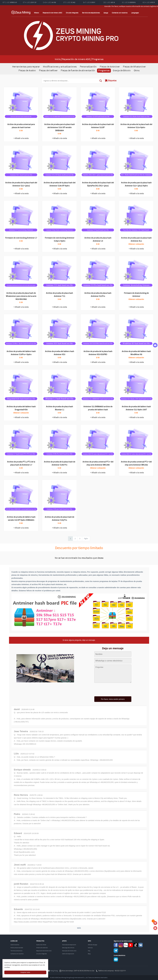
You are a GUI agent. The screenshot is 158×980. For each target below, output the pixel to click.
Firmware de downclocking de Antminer (136, 295)
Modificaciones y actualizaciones (60, 67)
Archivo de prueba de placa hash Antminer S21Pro (98, 295)
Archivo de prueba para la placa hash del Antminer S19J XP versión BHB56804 (60, 128)
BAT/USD (89, 2)
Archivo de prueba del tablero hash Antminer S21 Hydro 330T (136, 408)
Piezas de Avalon (27, 71)
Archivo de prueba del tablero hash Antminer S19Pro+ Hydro (21, 353)
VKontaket (141, 945)
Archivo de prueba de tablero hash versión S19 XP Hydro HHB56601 (21, 519)
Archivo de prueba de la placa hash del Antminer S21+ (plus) (21, 184)
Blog (89, 954)
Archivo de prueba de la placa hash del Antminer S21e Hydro (136, 126)
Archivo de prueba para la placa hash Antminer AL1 (136, 239)
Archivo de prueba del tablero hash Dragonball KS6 (21, 408)
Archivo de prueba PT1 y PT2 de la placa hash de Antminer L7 (21, 463)
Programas (104, 71)
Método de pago (93, 945)
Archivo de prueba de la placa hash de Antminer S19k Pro (60, 463)
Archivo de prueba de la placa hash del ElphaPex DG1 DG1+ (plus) (98, 184)
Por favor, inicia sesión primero (113, 699)
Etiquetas (112, 81)
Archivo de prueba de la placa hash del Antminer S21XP (98, 126)
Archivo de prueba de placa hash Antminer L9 (98, 239)
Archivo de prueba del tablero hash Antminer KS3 (60, 353)
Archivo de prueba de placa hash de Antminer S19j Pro (59, 519)
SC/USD (129, 2)
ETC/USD (69, 2)
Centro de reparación (68, 954)
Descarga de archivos (68, 948)
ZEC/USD (109, 2)
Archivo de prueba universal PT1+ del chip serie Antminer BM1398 (98, 463)
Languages (135, 13)
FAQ (89, 951)
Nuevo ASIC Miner (41, 945)
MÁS (79, 928)
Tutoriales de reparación (69, 945)
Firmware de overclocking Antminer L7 (21, 238)
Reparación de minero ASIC (53, 13)
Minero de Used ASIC (42, 948)
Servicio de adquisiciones (91, 13)
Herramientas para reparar (26, 67)
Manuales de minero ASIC (69, 951)
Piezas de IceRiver (48, 71)
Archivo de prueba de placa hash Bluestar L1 (59, 408)
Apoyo (106, 13)
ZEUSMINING (21, 12)
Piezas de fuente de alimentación (78, 71)
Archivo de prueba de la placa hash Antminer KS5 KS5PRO (98, 353)
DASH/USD (49, 2)
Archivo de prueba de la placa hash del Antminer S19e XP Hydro (60, 184)
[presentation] (113, 690)
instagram (121, 945)
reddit (126, 945)
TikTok (136, 945)
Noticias (90, 948)
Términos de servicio (16, 951)
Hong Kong (54, 971)
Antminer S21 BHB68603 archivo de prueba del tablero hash (98, 408)
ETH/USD (30, 2)
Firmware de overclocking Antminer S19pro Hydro (60, 239)
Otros (137, 71)
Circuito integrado (72, 13)
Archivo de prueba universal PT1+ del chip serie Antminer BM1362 (136, 463)
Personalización (88, 67)
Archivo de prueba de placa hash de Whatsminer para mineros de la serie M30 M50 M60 (21, 296)
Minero (37, 13)
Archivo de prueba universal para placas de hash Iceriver (21, 126)
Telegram (116, 951)
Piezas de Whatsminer (134, 67)
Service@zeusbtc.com (116, 959)
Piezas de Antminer (110, 67)
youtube (131, 945)
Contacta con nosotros (120, 13)
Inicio (58, 59)
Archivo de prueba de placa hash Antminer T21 (59, 295)
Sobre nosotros (15, 945)
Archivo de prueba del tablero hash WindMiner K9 (136, 353)
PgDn (86, 539)
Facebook (116, 945)
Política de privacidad (17, 948)
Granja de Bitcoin (122, 71)
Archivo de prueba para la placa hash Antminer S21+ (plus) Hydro (136, 184)
